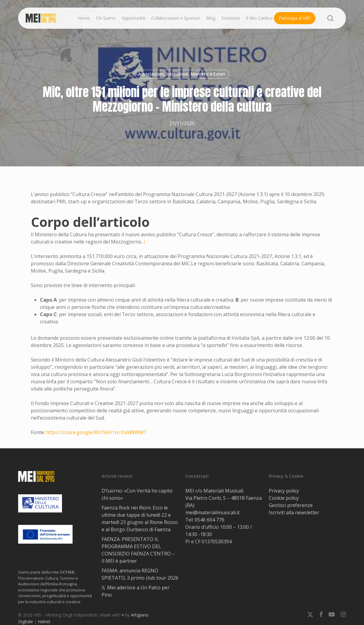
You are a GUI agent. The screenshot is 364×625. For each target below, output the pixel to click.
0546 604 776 (210, 520)
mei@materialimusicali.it (213, 512)
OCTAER (67, 572)
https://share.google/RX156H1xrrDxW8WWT (96, 432)
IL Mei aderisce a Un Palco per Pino (136, 591)
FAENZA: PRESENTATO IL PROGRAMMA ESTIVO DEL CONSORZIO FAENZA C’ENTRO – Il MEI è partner (138, 550)
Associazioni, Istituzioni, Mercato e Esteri (182, 74)
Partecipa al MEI (295, 18)
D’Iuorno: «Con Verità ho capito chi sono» (137, 494)
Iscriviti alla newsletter (294, 512)
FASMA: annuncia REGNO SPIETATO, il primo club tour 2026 (140, 574)
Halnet (44, 622)
